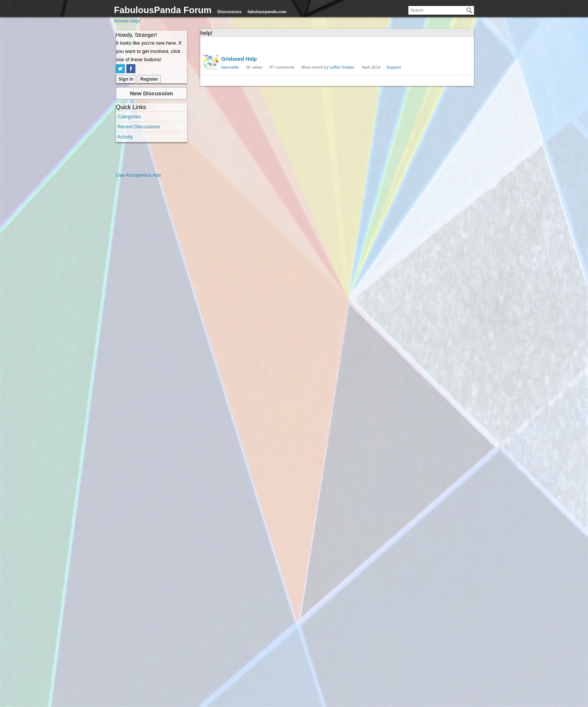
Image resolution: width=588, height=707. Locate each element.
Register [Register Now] (149, 79)
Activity (125, 137)
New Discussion (151, 93)
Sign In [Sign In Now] (126, 79)
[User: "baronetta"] (211, 62)
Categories (129, 117)
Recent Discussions (139, 127)
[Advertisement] (146, 292)
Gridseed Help (239, 59)
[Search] (469, 11)
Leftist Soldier (342, 67)
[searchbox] (441, 10)
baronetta (230, 67)
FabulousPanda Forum (163, 10)
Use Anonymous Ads (138, 175)
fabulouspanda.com (267, 12)
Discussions (230, 12)
